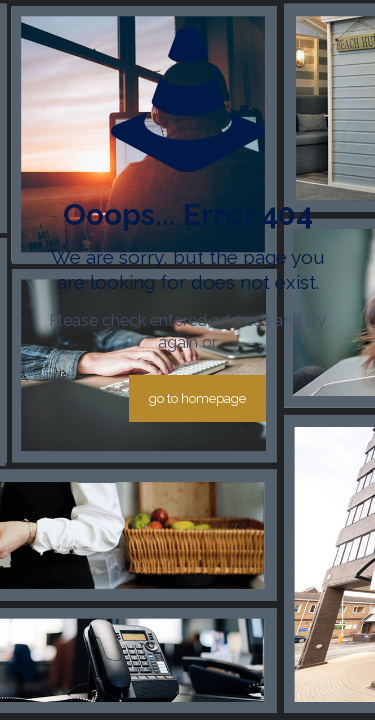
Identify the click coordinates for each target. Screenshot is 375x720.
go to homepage (197, 398)
